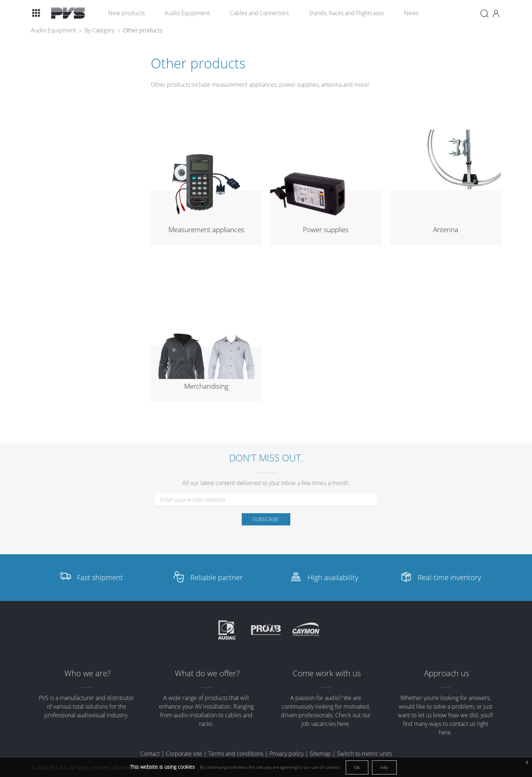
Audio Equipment (187, 13)
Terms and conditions (236, 754)
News (411, 13)
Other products (143, 30)
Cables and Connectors (259, 13)
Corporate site (184, 754)
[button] (36, 13)
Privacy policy (287, 754)
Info (384, 767)
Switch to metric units (365, 754)
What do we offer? (207, 673)
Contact (150, 754)
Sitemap (320, 754)
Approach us (447, 673)
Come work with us (327, 673)
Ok (357, 767)
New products (126, 13)
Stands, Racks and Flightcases (346, 13)
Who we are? (87, 673)
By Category (99, 30)
